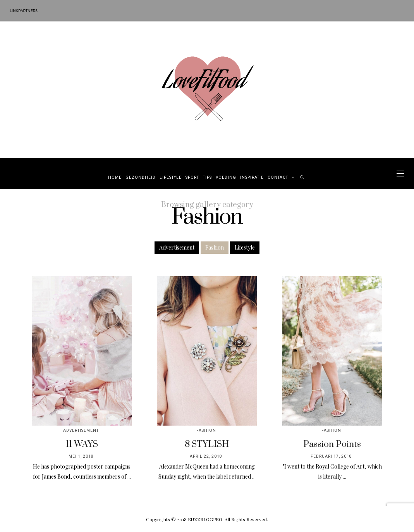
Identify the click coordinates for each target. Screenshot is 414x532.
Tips (207, 178)
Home (115, 178)
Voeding (226, 178)
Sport (192, 178)
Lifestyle (171, 178)
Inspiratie (252, 178)
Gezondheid (141, 178)
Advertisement (177, 247)
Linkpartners (24, 11)
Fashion (215, 247)
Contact (278, 178)
